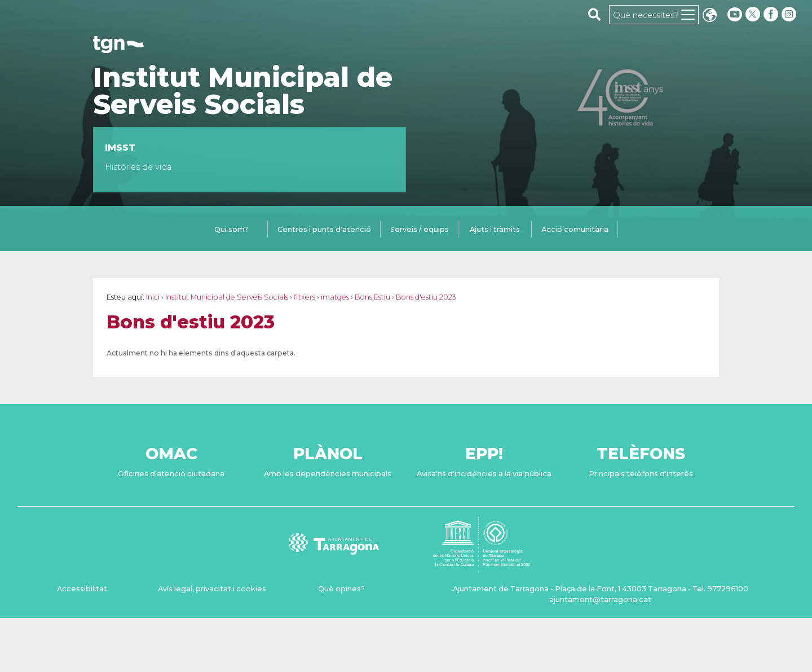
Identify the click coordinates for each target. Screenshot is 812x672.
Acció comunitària (575, 229)
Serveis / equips (420, 229)
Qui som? (231, 229)
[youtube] (735, 14)
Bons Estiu (372, 297)
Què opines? (341, 589)
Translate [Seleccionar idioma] (709, 16)
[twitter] (754, 14)
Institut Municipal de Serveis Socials (243, 91)
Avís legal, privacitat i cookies (212, 589)
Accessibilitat (82, 589)
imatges (335, 297)
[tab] (231, 230)
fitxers (304, 297)
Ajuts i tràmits (495, 229)
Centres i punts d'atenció (324, 229)
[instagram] (790, 14)
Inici (153, 297)
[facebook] (772, 14)
